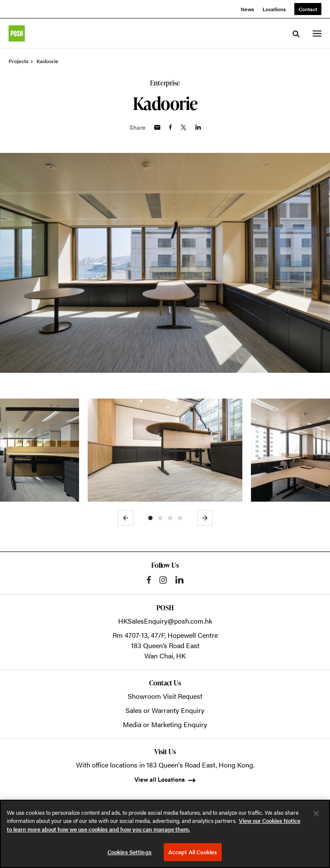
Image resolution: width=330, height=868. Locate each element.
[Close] (316, 813)
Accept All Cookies (193, 852)
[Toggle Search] (296, 34)
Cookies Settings (130, 852)
